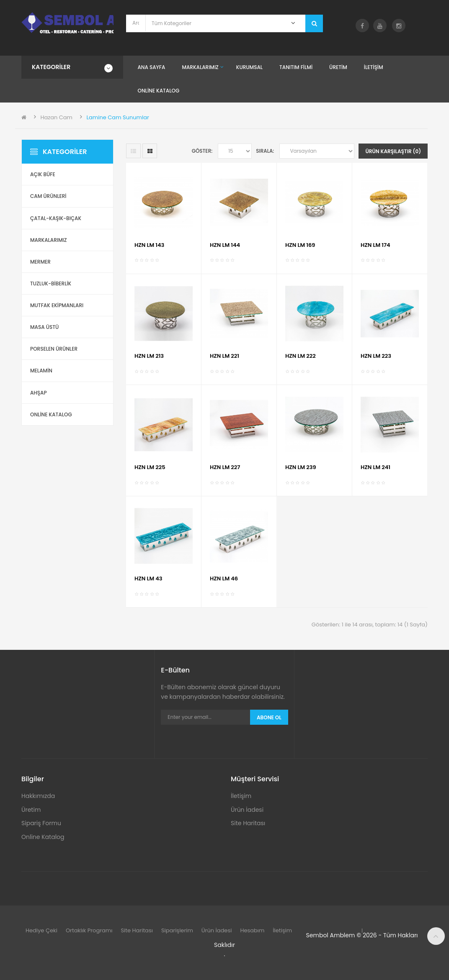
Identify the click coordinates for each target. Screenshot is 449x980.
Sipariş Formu (41, 823)
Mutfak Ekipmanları (57, 305)
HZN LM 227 (225, 467)
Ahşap (39, 393)
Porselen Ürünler (54, 349)
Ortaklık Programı (89, 930)
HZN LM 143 (149, 245)
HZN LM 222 (301, 356)
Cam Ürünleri (48, 196)
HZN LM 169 (300, 245)
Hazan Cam (56, 117)
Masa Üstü (44, 327)
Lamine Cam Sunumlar (117, 117)
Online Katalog (43, 837)
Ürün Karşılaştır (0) (393, 151)
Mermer (40, 262)
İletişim (241, 796)
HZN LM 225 (150, 467)
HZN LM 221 (224, 356)
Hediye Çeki (41, 930)
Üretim (31, 810)
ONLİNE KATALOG (51, 414)
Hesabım (252, 930)
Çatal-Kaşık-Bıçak (56, 218)
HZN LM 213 (149, 356)
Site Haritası (248, 823)
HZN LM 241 (375, 467)
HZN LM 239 (301, 467)
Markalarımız (48, 240)
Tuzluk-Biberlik (51, 283)
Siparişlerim (177, 930)
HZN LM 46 (224, 579)
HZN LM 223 (376, 356)
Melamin (41, 371)
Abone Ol (269, 717)
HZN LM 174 (375, 245)
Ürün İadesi (247, 810)
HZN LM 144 (225, 245)
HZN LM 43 (148, 579)
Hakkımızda (38, 796)
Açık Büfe (43, 174)
